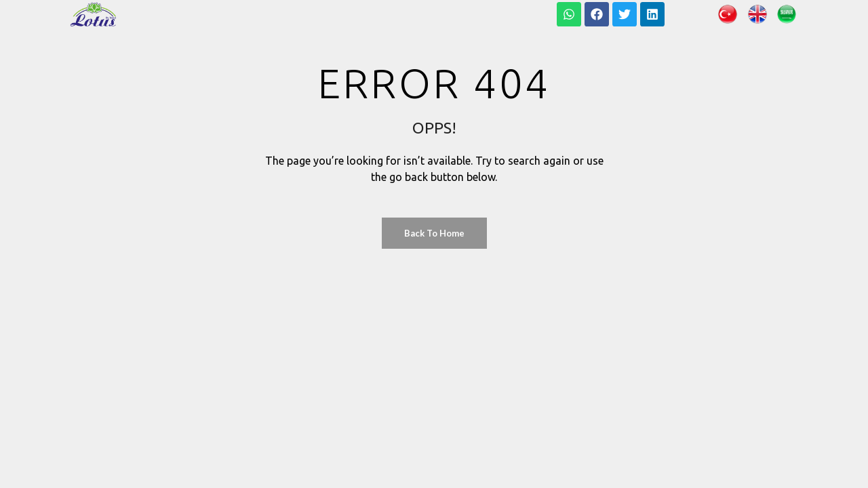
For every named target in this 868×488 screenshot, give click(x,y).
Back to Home (434, 233)
